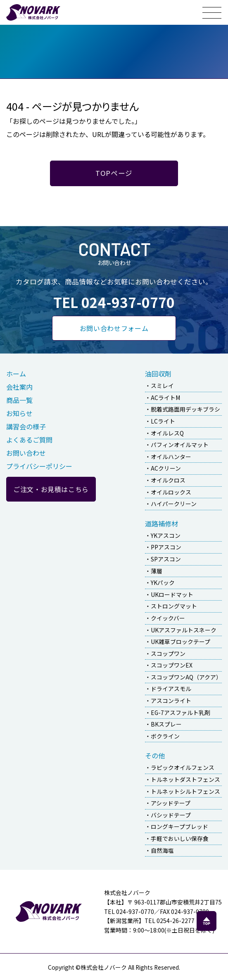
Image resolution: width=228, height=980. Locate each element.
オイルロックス (171, 492)
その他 (155, 755)
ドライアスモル (171, 689)
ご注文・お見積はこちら (51, 489)
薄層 (157, 571)
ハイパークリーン (174, 504)
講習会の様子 (26, 426)
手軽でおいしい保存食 (180, 838)
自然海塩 (162, 850)
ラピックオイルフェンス (183, 767)
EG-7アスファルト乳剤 (180, 713)
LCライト (163, 421)
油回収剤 (158, 374)
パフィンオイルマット (180, 445)
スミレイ (162, 386)
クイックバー (168, 618)
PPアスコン (166, 547)
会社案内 (19, 387)
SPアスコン (166, 559)
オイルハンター (171, 457)
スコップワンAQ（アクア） (186, 677)
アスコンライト (171, 701)
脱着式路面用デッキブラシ (185, 409)
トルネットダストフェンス (185, 779)
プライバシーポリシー (39, 466)
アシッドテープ (171, 803)
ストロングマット (174, 606)
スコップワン (168, 653)
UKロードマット (172, 594)
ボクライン (165, 736)
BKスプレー (166, 724)
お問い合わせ (26, 453)
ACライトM (165, 398)
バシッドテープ (171, 815)
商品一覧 (19, 400)
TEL (114, 302)
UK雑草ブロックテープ (180, 641)
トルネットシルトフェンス (185, 791)
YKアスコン (166, 535)
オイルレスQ (167, 433)
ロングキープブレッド (179, 826)
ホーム (16, 374)
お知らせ (19, 413)
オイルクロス (168, 480)
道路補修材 (161, 523)
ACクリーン (166, 468)
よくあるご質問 (29, 440)
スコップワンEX (172, 665)
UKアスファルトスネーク (184, 630)
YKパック (163, 582)
